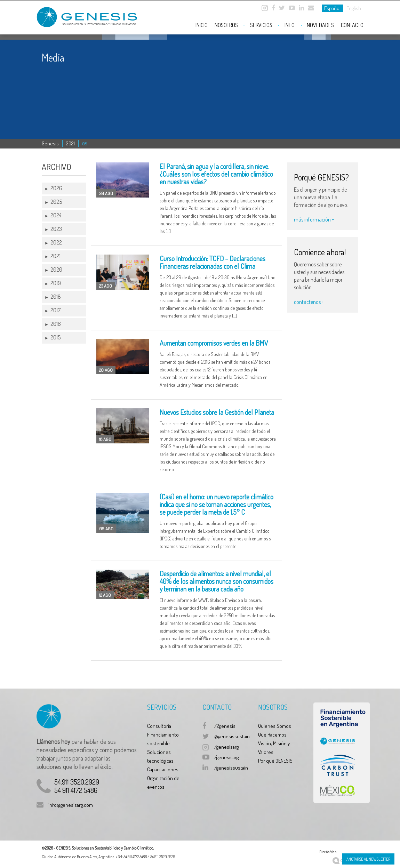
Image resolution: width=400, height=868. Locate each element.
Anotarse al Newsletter (368, 859)
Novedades (320, 25)
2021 (70, 143)
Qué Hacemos (272, 735)
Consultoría (159, 726)
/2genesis (225, 726)
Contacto (352, 25)
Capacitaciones (163, 769)
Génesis (50, 143)
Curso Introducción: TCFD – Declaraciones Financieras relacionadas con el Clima (213, 262)
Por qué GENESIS (275, 761)
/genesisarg (226, 747)
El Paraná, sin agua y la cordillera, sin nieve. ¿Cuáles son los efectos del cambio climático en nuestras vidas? (216, 174)
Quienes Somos (275, 726)
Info (290, 25)
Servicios (261, 25)
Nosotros (226, 25)
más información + (314, 219)
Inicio (202, 25)
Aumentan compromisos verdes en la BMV (214, 343)
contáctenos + (309, 302)
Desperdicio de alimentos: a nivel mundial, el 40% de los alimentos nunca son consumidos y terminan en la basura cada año (217, 581)
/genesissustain (231, 768)
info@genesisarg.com (71, 805)
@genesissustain (232, 736)
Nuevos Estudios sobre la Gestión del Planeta (217, 412)
